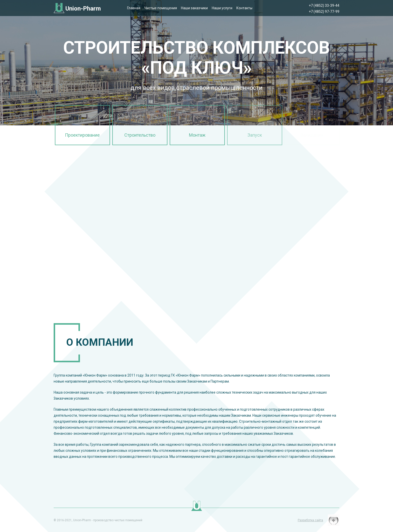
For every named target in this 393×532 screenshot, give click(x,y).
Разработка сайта (310, 520)
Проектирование (82, 135)
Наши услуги (222, 8)
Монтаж (197, 135)
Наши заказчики (194, 8)
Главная (134, 8)
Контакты (244, 8)
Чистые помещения (161, 8)
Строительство (140, 135)
